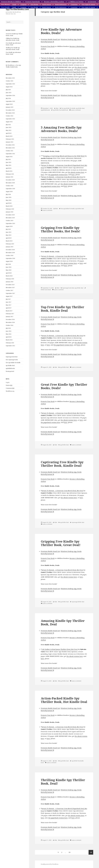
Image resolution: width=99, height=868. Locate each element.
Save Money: (6, 4)
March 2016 (9, 340)
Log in (8, 382)
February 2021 (10, 174)
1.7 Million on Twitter (76, 2)
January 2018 (10, 282)
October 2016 (10, 325)
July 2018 (8, 264)
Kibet (57, 108)
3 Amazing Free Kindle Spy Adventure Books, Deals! (61, 129)
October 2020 (10, 186)
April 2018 (9, 273)
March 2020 (9, 206)
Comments (10, 388)
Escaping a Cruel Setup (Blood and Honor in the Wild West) (64, 156)
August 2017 (9, 296)
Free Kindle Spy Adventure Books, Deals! (61, 31)
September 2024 (10, 95)
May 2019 (9, 235)
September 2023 (10, 101)
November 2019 (10, 218)
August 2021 (9, 157)
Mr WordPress (10, 65)
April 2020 (9, 203)
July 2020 (8, 194)
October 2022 (10, 116)
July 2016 (8, 328)
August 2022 (9, 122)
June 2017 (9, 302)
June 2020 (9, 197)
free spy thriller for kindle (13, 363)
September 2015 (10, 346)
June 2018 (9, 267)
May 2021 (9, 165)
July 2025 (8, 90)
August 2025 (9, 87)
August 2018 (9, 261)
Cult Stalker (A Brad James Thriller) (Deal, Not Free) (60, 649)
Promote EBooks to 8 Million (11, 2)
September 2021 (10, 154)
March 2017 (9, 311)
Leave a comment (76, 110)
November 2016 (10, 322)
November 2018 (10, 253)
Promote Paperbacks (33, 2)
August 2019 (9, 226)
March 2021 (9, 171)
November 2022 (10, 113)
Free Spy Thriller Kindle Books (13, 66)
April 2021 (9, 168)
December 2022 (10, 110)
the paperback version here (63, 70)
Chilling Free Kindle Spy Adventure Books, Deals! (13, 39)
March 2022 (9, 136)
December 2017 (10, 285)
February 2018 (10, 279)
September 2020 (10, 189)
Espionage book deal (12, 357)
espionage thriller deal (78, 522)
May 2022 (9, 130)
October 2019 (10, 221)
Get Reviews (92, 2)
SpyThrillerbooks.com (17, 9)
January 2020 (10, 212)
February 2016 (10, 343)
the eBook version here (76, 172)
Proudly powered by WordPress (50, 864)
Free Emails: (6, 7)
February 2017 (10, 314)
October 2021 (10, 151)
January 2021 (10, 177)
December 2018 (10, 250)
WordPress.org (10, 391)
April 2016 (9, 337)
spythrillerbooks (10, 368)
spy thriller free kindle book (60, 110)
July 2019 (8, 229)
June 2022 (9, 127)
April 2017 (9, 308)
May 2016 (9, 334)
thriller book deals (46, 290)
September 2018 (10, 258)
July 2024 (8, 98)
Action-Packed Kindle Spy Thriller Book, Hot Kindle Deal (64, 700)
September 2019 (10, 223)
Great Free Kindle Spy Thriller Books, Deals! (64, 386)
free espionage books (12, 360)
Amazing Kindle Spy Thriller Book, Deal (63, 622)
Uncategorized (10, 371)
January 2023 (10, 107)
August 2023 (9, 104)
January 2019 (10, 247)
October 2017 (10, 290)
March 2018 (9, 276)
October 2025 (10, 81)
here (48, 70)
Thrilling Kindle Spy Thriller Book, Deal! (63, 782)
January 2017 (10, 317)
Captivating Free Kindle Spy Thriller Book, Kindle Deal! (62, 464)
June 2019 (9, 232)
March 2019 (9, 241)
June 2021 (9, 162)
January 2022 (10, 142)
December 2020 (10, 180)
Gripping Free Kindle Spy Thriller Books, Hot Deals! (61, 229)
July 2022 (8, 125)
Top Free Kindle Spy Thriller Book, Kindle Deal (63, 309)
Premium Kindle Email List (50, 39)
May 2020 (9, 200)
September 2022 (10, 119)
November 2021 (10, 148)
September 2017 (10, 293)
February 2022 (10, 139)
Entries (9, 385)
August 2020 (9, 192)
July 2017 (8, 299)
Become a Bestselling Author (54, 2)
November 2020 (10, 183)
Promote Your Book (48, 46)
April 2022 (9, 133)
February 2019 (10, 244)
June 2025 (9, 93)
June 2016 (9, 331)
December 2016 (10, 319)
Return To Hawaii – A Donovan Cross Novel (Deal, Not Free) (62, 58)
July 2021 (8, 159)
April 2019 (9, 238)
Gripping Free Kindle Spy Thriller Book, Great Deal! (61, 543)
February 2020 (10, 209)
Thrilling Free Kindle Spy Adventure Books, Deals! (13, 49)
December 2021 (10, 145)
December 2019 (10, 215)
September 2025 (10, 84)
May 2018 (9, 270)
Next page (91, 852)
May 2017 (9, 305)
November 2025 (10, 78)
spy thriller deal (10, 366)
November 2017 (10, 288)
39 (70, 852)
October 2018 (10, 255)
